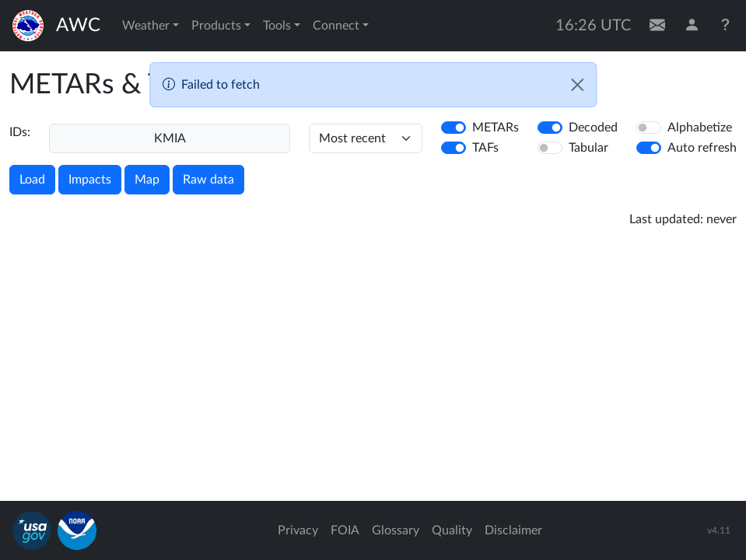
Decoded (593, 128)
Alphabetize (700, 128)
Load (32, 180)
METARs (496, 128)
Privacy (298, 530)
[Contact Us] (657, 26)
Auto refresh (702, 148)
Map (147, 180)
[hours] (366, 138)
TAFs (485, 148)
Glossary (396, 530)
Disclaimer (513, 530)
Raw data (208, 180)
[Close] (577, 85)
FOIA (345, 530)
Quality (452, 530)
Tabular (588, 148)
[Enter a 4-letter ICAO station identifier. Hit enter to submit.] (170, 138)
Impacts (90, 180)
